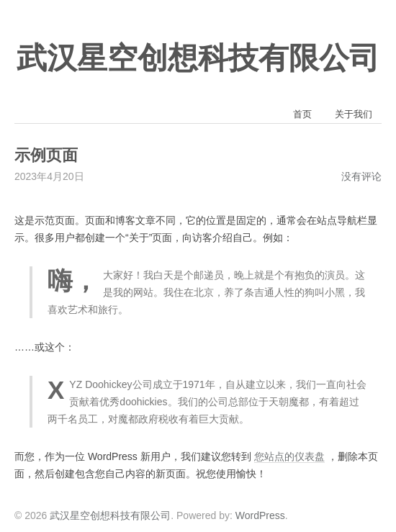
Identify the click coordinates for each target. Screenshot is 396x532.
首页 (302, 114)
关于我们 (354, 114)
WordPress (260, 515)
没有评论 (361, 176)
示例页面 (46, 155)
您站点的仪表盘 (289, 456)
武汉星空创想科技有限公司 (198, 58)
